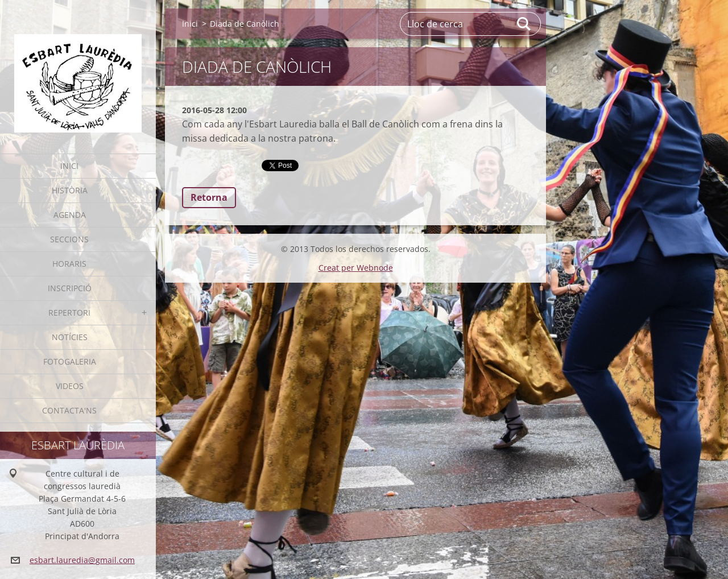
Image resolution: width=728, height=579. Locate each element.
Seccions (69, 239)
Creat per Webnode (356, 268)
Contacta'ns (69, 410)
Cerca (524, 24)
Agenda (70, 215)
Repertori (69, 313)
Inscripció (70, 288)
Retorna (209, 197)
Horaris (69, 264)
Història (70, 190)
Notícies (70, 337)
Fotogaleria (70, 361)
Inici (69, 166)
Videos (70, 386)
